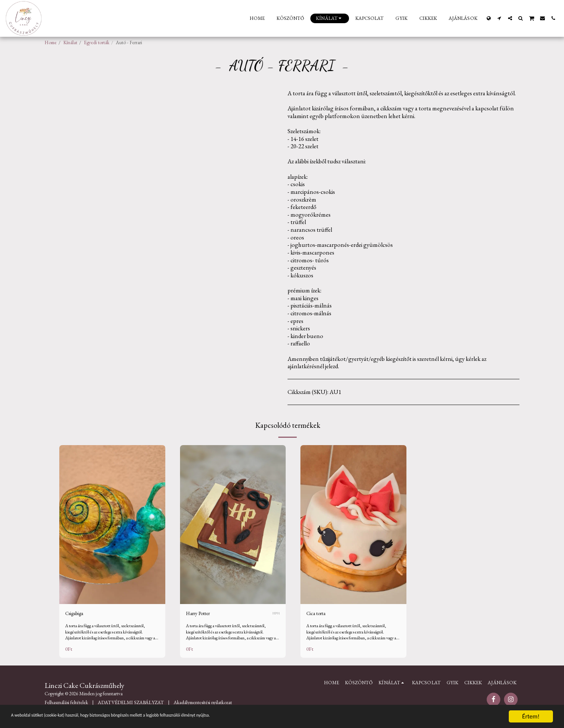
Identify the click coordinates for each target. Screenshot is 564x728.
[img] (112, 524)
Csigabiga (77, 614)
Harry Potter (201, 614)
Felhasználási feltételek (66, 704)
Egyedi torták (97, 42)
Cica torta (318, 614)
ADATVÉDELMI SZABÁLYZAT (131, 704)
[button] (499, 18)
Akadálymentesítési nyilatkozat (203, 704)
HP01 (276, 614)
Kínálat (70, 42)
